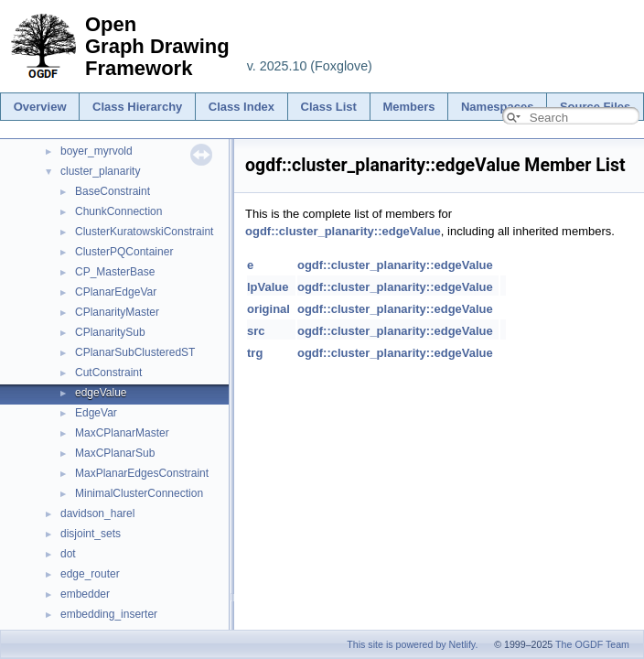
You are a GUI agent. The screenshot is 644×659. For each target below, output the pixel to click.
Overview (40, 107)
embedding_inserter (109, 614)
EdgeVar (96, 413)
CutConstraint (108, 373)
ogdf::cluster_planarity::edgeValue (343, 231)
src (256, 331)
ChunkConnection (118, 211)
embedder (85, 594)
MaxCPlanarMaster (122, 433)
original (268, 309)
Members (408, 107)
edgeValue (101, 393)
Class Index (241, 107)
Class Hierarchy (137, 107)
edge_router (90, 574)
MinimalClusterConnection (139, 493)
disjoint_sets (91, 534)
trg (255, 353)
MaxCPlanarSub (115, 453)
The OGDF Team (592, 644)
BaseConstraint (113, 191)
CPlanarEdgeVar (116, 292)
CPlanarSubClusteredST (135, 352)
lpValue (268, 287)
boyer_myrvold (97, 151)
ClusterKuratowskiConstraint (144, 232)
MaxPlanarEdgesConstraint (142, 473)
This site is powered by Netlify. (412, 644)
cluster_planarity (100, 171)
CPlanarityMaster (117, 312)
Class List (329, 107)
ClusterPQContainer (124, 252)
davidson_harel (97, 513)
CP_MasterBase (115, 272)
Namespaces (498, 107)
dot (68, 554)
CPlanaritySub (110, 332)
